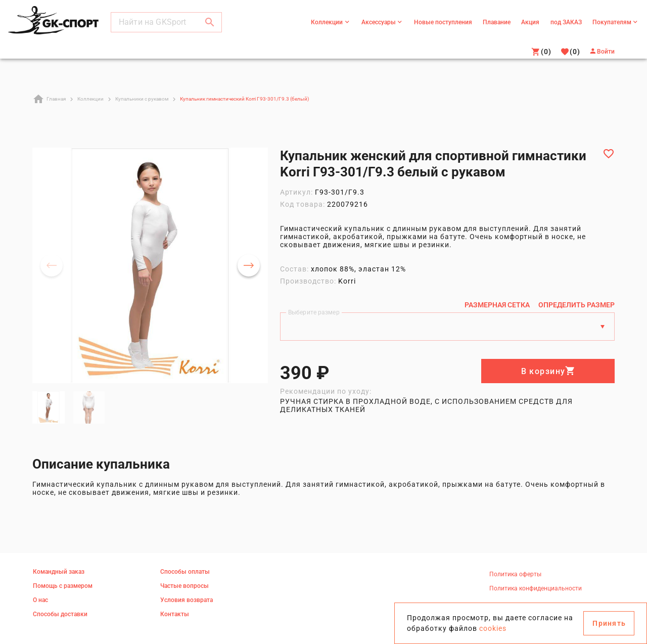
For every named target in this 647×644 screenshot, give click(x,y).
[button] (210, 22)
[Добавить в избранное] (609, 154)
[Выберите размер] (438, 327)
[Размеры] (603, 327)
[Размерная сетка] (497, 305)
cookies (493, 628)
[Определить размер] (576, 305)
